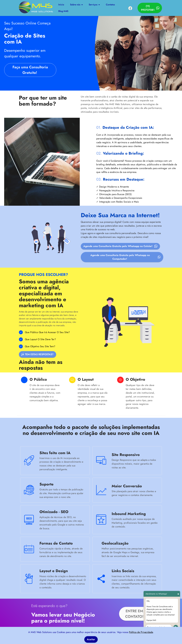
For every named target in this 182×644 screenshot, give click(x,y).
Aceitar (91, 639)
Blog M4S (63, 11)
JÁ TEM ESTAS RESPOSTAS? (38, 355)
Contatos (110, 5)
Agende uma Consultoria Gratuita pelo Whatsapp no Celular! (121, 246)
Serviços (93, 5)
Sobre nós (75, 5)
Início (61, 5)
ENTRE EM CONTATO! (134, 614)
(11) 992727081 (150, 8)
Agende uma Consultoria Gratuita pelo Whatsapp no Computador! (125, 257)
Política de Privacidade (141, 632)
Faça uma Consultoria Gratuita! (30, 70)
